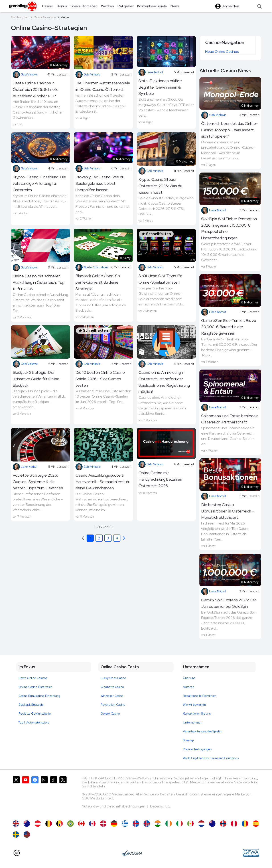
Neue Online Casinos (222, 52)
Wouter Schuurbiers (92, 267)
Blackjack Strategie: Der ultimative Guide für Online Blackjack (36, 379)
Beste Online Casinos (33, 678)
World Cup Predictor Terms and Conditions (211, 758)
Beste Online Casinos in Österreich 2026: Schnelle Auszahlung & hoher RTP (36, 89)
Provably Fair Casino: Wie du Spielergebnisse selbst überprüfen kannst (100, 183)
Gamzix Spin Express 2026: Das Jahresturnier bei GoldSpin (229, 603)
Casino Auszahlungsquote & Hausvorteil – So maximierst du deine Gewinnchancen (103, 482)
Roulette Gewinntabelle (35, 714)
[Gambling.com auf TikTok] (54, 796)
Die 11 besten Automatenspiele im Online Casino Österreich (103, 86)
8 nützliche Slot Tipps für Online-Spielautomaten (160, 279)
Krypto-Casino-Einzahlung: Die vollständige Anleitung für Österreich (39, 183)
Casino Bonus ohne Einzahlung (39, 696)
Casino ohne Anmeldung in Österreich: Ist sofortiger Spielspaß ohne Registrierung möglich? (164, 382)
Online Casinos (43, 17)
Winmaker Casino (112, 696)
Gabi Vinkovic (25, 75)
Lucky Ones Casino (113, 678)
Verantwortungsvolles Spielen (203, 731)
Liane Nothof (151, 72)
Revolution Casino (113, 705)
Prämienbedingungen (197, 749)
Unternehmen (193, 723)
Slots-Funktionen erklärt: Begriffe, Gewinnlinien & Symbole (160, 87)
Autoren (189, 687)
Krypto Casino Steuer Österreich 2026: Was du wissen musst (160, 186)
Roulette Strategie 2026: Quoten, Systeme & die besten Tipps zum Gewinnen (38, 482)
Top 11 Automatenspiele (34, 723)
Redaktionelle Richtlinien (200, 696)
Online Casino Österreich (35, 687)
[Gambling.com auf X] (16, 796)
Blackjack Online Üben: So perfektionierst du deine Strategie (98, 282)
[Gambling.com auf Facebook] (35, 796)
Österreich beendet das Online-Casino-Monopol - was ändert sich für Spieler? (229, 130)
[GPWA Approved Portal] (251, 853)
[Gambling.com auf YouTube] (26, 796)
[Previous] (124, 538)
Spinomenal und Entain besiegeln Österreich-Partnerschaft (230, 419)
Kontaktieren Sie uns (197, 714)
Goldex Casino (110, 714)
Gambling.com (20, 17)
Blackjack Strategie (31, 705)
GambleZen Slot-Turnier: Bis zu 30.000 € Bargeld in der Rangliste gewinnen (229, 327)
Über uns (189, 678)
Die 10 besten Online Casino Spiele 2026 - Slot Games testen (100, 379)
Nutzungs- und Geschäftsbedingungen (114, 806)
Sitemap (188, 740)
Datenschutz (160, 806)
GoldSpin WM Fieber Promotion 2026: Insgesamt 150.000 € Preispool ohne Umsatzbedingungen (229, 228)
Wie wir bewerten (194, 705)
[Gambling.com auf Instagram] (44, 796)
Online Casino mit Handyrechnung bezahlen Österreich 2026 (160, 479)
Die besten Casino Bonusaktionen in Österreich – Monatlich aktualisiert (228, 511)
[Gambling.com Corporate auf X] (63, 796)
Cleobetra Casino (112, 687)
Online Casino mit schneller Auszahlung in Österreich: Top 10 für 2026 (39, 282)
